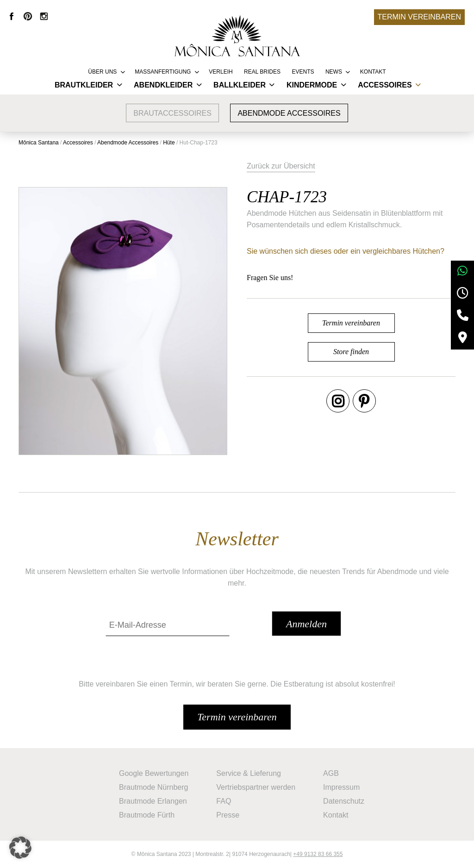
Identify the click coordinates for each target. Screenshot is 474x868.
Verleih (221, 72)
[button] (20, 848)
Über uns (102, 72)
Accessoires (385, 85)
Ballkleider (240, 85)
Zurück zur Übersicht (281, 166)
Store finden (351, 352)
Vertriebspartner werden (256, 787)
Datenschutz (344, 801)
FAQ (224, 801)
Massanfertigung (163, 72)
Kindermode (312, 85)
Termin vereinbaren (419, 17)
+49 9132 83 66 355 (318, 854)
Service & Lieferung (249, 773)
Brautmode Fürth (147, 815)
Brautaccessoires (172, 113)
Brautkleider (84, 85)
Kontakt (373, 72)
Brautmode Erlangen (153, 801)
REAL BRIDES (262, 72)
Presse (228, 815)
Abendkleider (163, 85)
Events (303, 72)
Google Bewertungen (154, 773)
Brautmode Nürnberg (153, 787)
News (334, 72)
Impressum (341, 787)
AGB (331, 773)
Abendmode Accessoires (289, 113)
